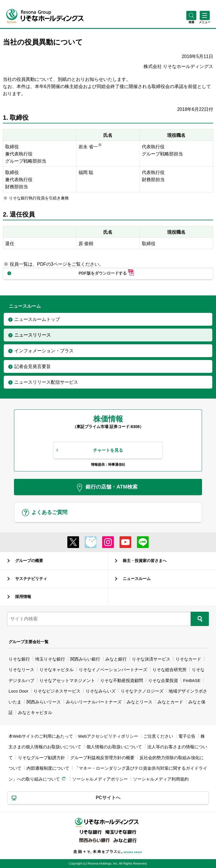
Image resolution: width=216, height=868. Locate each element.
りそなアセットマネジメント (67, 680)
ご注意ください (158, 736)
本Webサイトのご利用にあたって (41, 736)
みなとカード (170, 702)
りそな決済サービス (151, 659)
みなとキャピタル (35, 712)
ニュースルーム (137, 579)
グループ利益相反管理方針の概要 (102, 758)
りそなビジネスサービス (57, 691)
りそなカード (188, 659)
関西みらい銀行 (85, 659)
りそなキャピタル (56, 670)
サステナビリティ (31, 579)
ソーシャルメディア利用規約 (161, 779)
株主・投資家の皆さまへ (145, 561)
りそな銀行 (19, 659)
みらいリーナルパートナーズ (94, 702)
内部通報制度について (48, 768)
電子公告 (187, 736)
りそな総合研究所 (169, 670)
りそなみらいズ (101, 691)
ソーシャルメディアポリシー (100, 779)
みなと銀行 (116, 659)
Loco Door (18, 691)
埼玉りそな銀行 (50, 659)
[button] (191, 22)
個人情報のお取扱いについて (114, 747)
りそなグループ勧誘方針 (42, 758)
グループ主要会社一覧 (29, 642)
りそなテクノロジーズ (142, 691)
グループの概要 (29, 561)
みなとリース (140, 702)
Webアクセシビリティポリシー (108, 736)
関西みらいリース (44, 702)
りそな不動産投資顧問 (122, 680)
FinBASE (192, 680)
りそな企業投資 (163, 680)
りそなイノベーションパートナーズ (113, 670)
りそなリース (21, 670)
